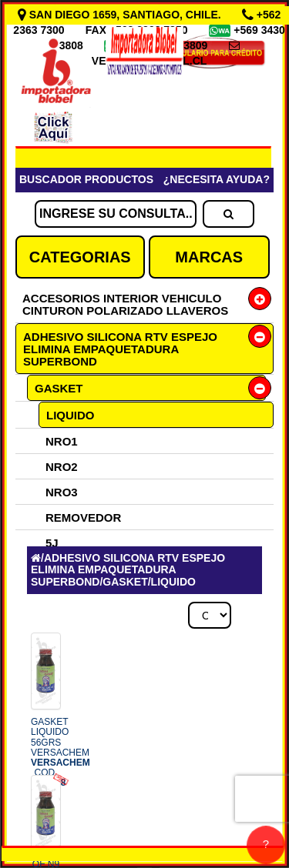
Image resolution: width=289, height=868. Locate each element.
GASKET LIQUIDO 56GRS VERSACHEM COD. (60, 752)
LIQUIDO (71, 415)
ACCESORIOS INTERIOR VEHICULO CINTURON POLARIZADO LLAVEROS (125, 304)
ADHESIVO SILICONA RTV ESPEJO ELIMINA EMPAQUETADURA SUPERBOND (120, 349)
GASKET (59, 388)
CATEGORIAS (80, 257)
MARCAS (209, 257)
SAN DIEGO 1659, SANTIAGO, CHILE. (121, 15)
